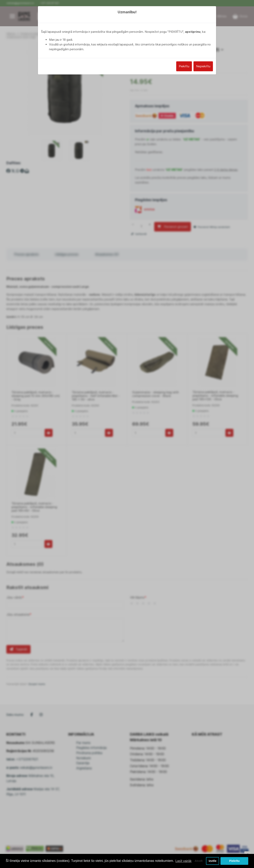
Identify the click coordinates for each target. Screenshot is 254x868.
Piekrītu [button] (234, 859)
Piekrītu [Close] (184, 66)
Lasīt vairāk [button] (14, 862)
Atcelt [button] (198, 859)
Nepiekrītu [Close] (203, 66)
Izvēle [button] (212, 859)
